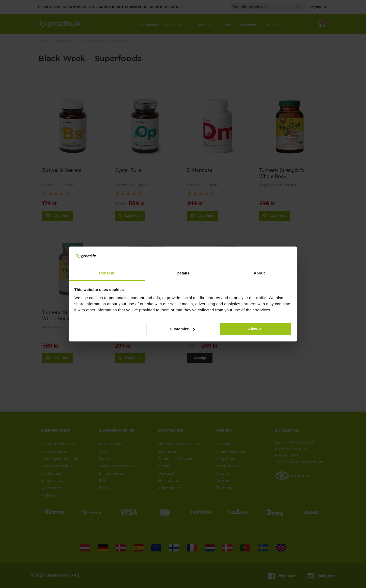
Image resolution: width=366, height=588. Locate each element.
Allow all (256, 329)
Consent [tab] (107, 273)
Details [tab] (183, 273)
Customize (182, 329)
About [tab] (259, 273)
